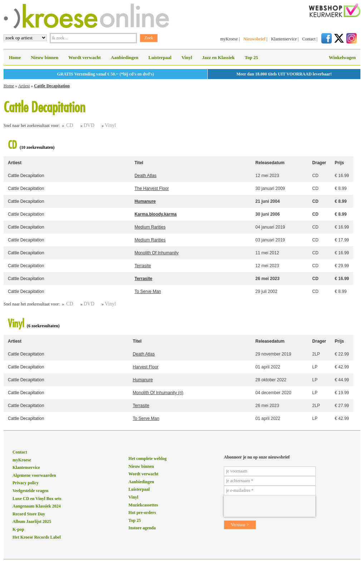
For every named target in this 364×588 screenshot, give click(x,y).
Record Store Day (29, 514)
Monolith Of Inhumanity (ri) (158, 393)
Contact (309, 39)
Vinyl (187, 57)
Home (15, 57)
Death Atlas (145, 176)
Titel (139, 163)
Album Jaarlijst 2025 (32, 521)
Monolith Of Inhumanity (156, 253)
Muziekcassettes (143, 505)
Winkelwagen (342, 57)
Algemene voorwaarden (34, 475)
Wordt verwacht (85, 57)
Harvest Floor (146, 367)
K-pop (18, 529)
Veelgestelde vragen (31, 491)
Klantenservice (284, 39)
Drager (319, 163)
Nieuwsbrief (254, 39)
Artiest (24, 86)
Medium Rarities (150, 227)
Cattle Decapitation (52, 86)
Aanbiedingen (125, 57)
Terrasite (143, 266)
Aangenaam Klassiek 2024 (37, 506)
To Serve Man (148, 291)
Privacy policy (26, 483)
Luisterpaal (160, 57)
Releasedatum (270, 163)
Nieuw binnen (45, 57)
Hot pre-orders (142, 513)
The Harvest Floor (152, 188)
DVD (89, 125)
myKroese (229, 39)
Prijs (339, 163)
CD (70, 125)
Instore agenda (142, 528)
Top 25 (251, 57)
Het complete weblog (147, 459)
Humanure (145, 201)
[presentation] (270, 506)
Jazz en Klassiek (218, 57)
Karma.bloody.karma (156, 214)
